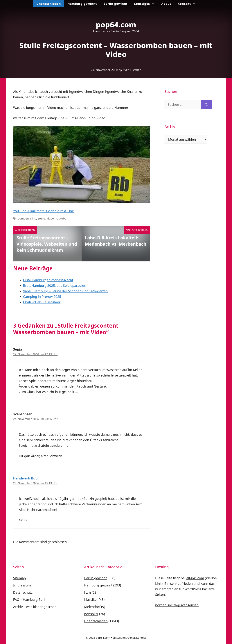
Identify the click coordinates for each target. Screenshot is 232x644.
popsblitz (91, 614)
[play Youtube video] (82, 164)
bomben (23, 218)
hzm (87, 592)
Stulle (41, 218)
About (166, 4)
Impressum (22, 585)
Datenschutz (23, 592)
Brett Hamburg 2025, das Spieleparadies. (55, 286)
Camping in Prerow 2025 (42, 297)
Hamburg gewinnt (82, 4)
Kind (33, 218)
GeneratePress (137, 638)
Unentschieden (49, 4)
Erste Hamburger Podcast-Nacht (48, 280)
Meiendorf (92, 607)
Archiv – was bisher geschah (35, 607)
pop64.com (116, 25)
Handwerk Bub (25, 478)
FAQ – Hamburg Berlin (30, 600)
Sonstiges (146, 4)
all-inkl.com (195, 578)
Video (50, 218)
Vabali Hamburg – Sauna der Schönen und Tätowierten (65, 291)
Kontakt (188, 4)
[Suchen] (206, 105)
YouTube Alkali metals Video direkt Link (44, 211)
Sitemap (20, 578)
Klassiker (91, 600)
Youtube (61, 218)
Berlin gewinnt (115, 4)
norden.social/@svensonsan (177, 605)
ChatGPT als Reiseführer (42, 302)
